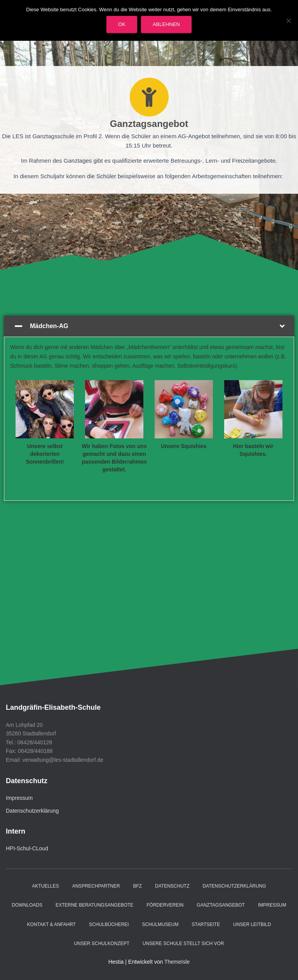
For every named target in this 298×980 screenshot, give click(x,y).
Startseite (206, 924)
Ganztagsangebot (221, 905)
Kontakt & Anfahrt (51, 924)
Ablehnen (166, 24)
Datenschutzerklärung (32, 811)
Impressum (19, 798)
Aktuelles (45, 886)
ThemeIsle (177, 962)
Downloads (27, 905)
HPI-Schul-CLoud (27, 848)
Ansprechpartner (96, 886)
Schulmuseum (160, 924)
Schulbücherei (109, 924)
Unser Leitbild (252, 924)
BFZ (138, 886)
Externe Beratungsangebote (94, 905)
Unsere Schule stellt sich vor (183, 944)
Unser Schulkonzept (102, 944)
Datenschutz (172, 886)
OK (122, 24)
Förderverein (165, 905)
